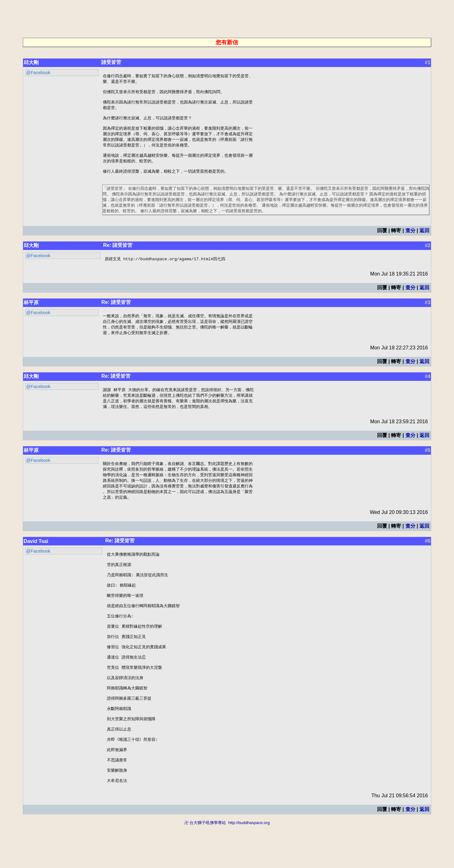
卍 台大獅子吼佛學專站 (205, 865)
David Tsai (36, 556)
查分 (410, 240)
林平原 (31, 312)
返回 (424, 240)
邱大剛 (31, 62)
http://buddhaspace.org (249, 865)
